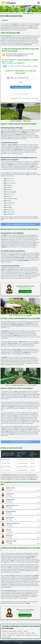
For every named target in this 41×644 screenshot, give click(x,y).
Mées (33, 633)
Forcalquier (21, 633)
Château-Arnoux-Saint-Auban (10, 633)
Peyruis (36, 635)
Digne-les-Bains (13, 631)
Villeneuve (5, 635)
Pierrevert (28, 633)
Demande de (25, 291)
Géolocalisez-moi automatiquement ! (21, 87)
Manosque (5, 631)
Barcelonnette (29, 635)
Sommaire (5, 20)
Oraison (25, 631)
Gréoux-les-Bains (6, 637)
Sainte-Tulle (12, 635)
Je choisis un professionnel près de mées (21, 224)
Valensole (18, 635)
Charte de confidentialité (15, 98)
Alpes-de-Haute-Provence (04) (14, 13)
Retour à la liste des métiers (21, 94)
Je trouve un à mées (20, 442)
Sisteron (20, 631)
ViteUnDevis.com (28, 98)
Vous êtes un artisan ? (35, 98)
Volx (23, 635)
